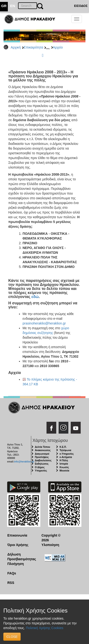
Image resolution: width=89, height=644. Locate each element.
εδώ (35, 297)
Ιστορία (64, 464)
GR (4, 6)
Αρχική (16, 47)
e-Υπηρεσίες (67, 454)
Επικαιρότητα (33, 47)
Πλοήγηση (16, 564)
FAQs (12, 573)
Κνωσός (64, 467)
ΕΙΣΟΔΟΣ (81, 6)
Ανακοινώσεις (43, 450)
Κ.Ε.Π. (63, 447)
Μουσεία (64, 471)
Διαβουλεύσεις (43, 460)
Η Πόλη (64, 460)
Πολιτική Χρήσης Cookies (45, 628)
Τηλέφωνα (65, 450)
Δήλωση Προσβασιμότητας (21, 557)
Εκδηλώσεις (42, 464)
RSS (11, 583)
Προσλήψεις (42, 457)
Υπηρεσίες (41, 471)
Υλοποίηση (50, 545)
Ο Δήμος (40, 467)
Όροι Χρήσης (18, 545)
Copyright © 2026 (51, 538)
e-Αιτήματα (66, 457)
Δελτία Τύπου (42, 447)
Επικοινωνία (17, 535)
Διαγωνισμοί (42, 454)
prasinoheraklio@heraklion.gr (44, 323)
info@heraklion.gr (24, 462)
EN (13, 6)
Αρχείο (58, 47)
